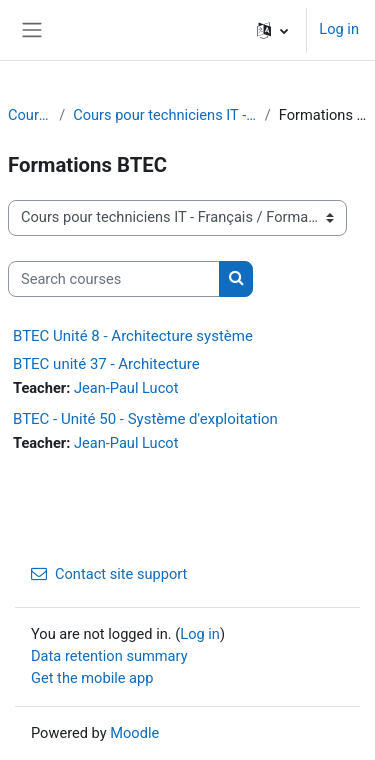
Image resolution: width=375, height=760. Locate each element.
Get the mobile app (92, 678)
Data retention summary (109, 656)
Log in (339, 29)
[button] (272, 30)
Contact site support (109, 574)
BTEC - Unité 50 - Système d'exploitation (145, 419)
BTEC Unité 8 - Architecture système (133, 336)
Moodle (134, 733)
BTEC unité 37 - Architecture (106, 364)
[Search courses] (114, 279)
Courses (29, 115)
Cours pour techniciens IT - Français (165, 115)
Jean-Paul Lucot (126, 388)
